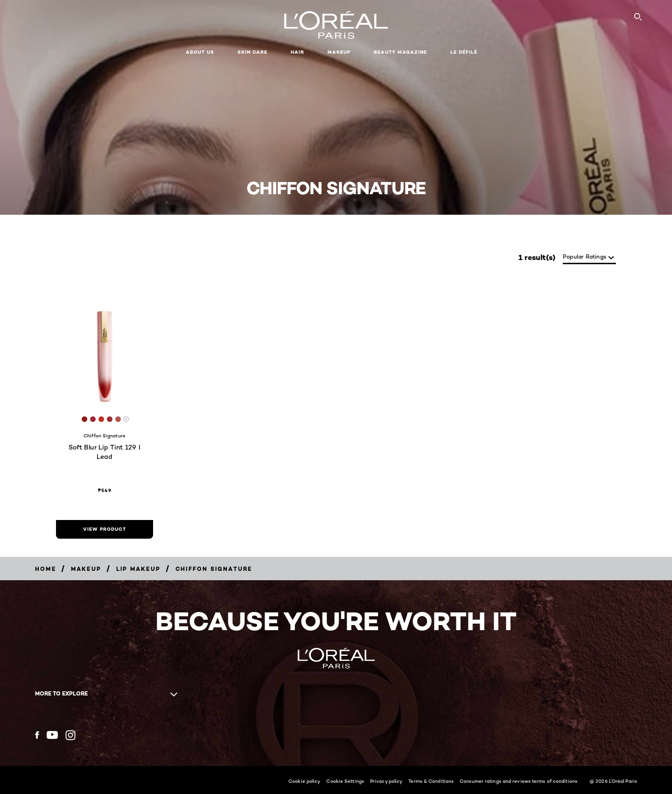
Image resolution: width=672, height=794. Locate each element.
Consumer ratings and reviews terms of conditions (518, 781)
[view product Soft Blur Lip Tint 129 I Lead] (105, 529)
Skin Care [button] (252, 52)
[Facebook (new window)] (37, 735)
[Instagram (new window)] (70, 735)
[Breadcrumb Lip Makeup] (138, 569)
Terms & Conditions (431, 781)
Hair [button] (297, 52)
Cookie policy (304, 781)
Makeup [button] (339, 52)
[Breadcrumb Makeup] (86, 569)
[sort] (589, 257)
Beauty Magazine (400, 52)
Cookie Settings (345, 781)
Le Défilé (464, 52)
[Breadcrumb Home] (45, 569)
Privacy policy (386, 781)
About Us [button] (200, 52)
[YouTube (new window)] (52, 735)
